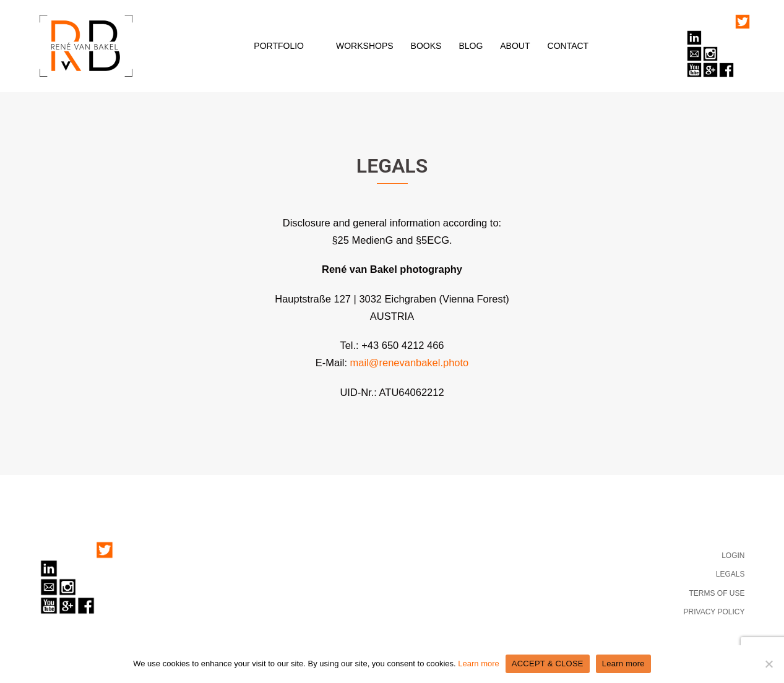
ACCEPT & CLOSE (548, 664)
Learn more (478, 664)
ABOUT (515, 46)
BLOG (471, 46)
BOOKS (426, 46)
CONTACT (568, 46)
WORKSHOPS (365, 46)
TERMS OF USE (717, 593)
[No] (769, 664)
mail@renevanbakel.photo (410, 363)
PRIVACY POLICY (714, 612)
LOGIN (733, 556)
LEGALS (730, 574)
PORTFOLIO (279, 46)
